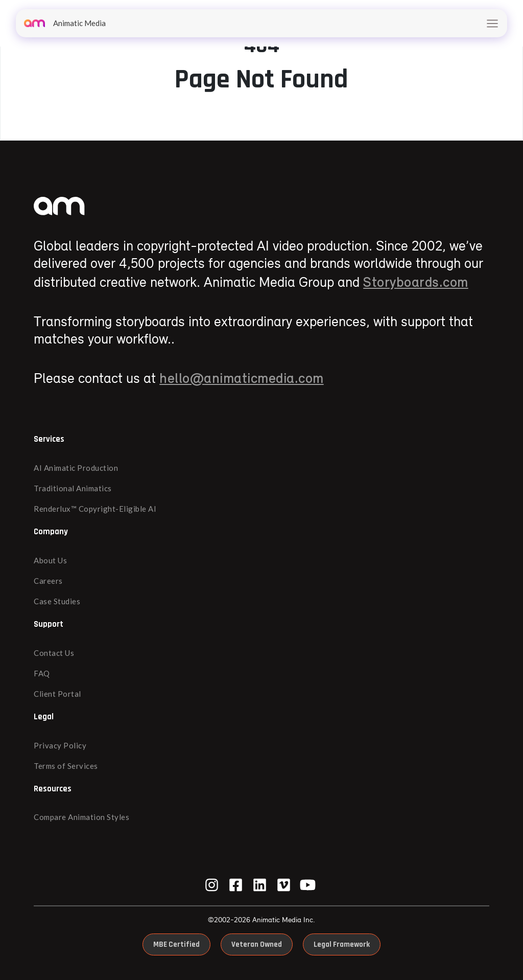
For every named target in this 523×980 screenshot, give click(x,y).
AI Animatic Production (76, 468)
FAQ (42, 673)
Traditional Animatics (73, 488)
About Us (50, 560)
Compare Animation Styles (81, 817)
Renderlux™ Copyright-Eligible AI (95, 509)
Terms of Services (66, 766)
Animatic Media (65, 23)
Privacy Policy (60, 745)
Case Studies (57, 601)
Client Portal (57, 694)
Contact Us (54, 653)
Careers (48, 581)
